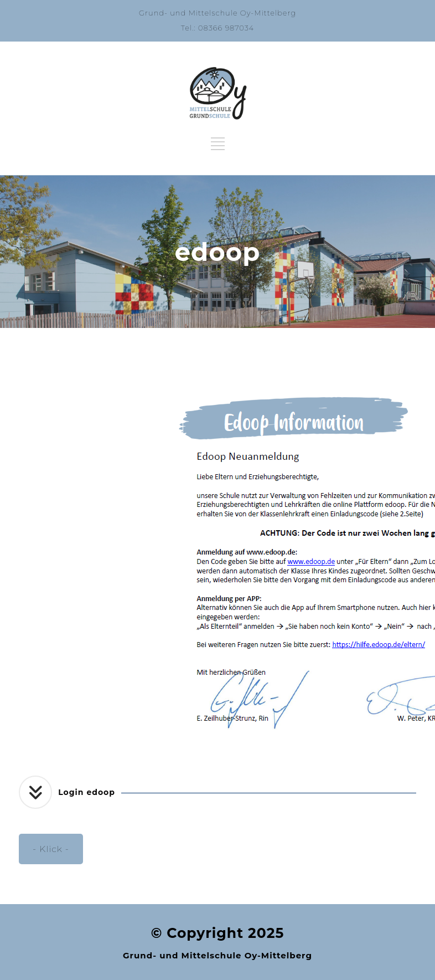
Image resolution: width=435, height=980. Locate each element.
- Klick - (51, 849)
